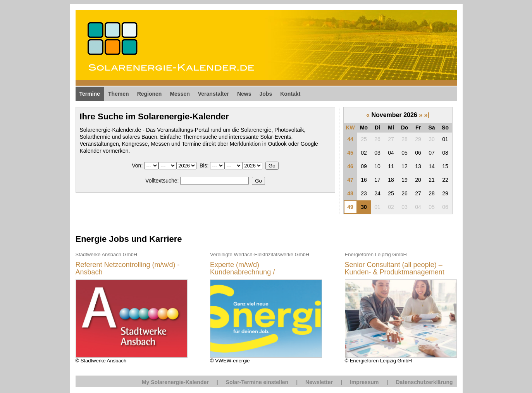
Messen (180, 94)
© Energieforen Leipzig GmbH (401, 307)
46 (350, 166)
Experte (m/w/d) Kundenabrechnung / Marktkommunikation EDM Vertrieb (264, 269)
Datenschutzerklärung (424, 382)
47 (350, 180)
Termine (90, 94)
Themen (119, 94)
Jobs (266, 94)
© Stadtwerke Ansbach (132, 307)
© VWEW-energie (266, 307)
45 (350, 153)
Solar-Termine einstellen (257, 382)
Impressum (364, 382)
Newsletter (319, 382)
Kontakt (290, 94)
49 (350, 207)
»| (427, 115)
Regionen (150, 94)
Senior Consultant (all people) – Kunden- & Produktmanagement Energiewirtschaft (395, 269)
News (244, 94)
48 (350, 193)
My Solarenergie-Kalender (175, 382)
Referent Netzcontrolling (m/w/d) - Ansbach (128, 269)
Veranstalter (213, 94)
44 (350, 139)
